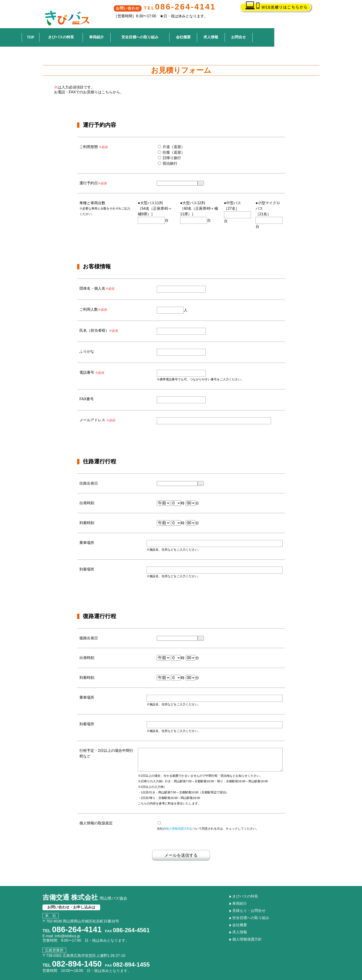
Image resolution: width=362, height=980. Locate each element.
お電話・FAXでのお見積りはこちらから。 (89, 79)
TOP (74, 28)
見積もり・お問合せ (249, 903)
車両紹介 (140, 28)
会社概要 (227, 28)
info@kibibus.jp (68, 928)
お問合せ (283, 28)
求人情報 (255, 28)
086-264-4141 (191, 7)
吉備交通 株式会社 (85, 889)
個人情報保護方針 (178, 821)
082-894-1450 (77, 956)
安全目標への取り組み (184, 28)
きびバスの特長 (105, 28)
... (201, 170)
